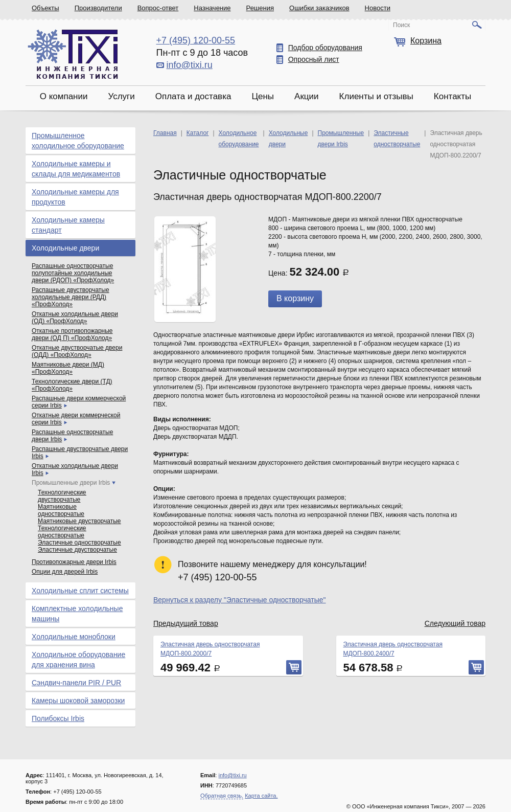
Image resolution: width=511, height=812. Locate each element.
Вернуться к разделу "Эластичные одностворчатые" (240, 600)
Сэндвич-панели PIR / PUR (76, 683)
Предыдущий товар (186, 623)
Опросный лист (314, 59)
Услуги (121, 96)
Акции (307, 96)
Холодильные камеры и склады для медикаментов (76, 169)
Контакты (452, 96)
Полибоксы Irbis (58, 718)
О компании (64, 96)
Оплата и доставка (193, 96)
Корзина (426, 41)
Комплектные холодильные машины (77, 614)
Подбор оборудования (325, 48)
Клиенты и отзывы (376, 96)
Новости (378, 8)
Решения (260, 8)
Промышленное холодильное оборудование (78, 141)
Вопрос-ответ (158, 8)
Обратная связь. (222, 796)
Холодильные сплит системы (80, 591)
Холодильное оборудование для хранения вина (78, 660)
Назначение (212, 8)
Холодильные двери (65, 248)
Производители (98, 8)
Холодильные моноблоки (74, 637)
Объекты (45, 8)
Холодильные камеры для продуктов (75, 197)
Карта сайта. (261, 796)
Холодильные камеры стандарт (68, 225)
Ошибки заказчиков (319, 8)
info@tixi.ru (190, 65)
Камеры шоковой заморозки (78, 701)
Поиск (401, 25)
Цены (263, 96)
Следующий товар (455, 623)
